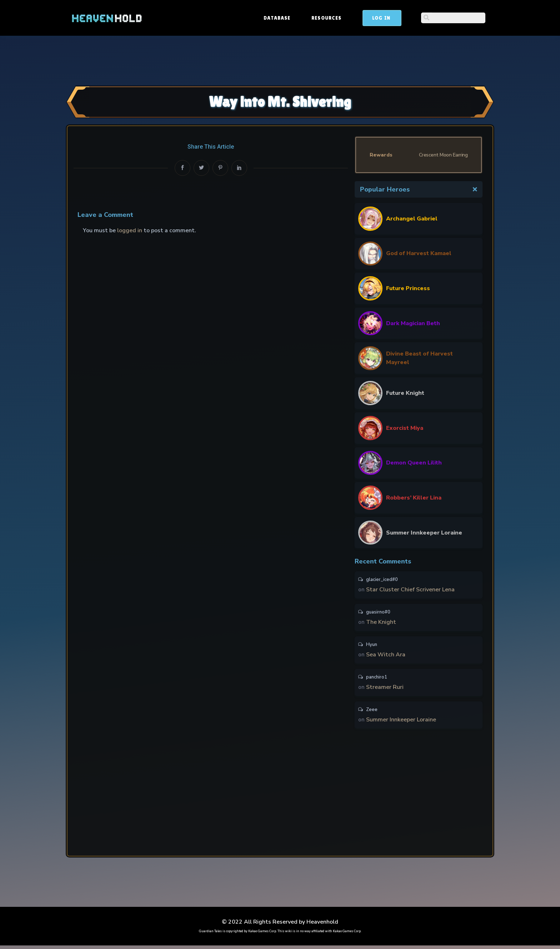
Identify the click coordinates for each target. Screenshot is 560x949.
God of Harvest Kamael (419, 253)
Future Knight (405, 393)
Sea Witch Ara (386, 656)
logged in (130, 230)
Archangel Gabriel (412, 219)
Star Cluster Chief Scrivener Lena (410, 590)
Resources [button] (381, 18)
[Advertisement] (280, 60)
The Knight (381, 623)
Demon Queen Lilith (414, 463)
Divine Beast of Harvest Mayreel (419, 358)
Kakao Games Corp (262, 935)
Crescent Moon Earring (443, 155)
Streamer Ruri (385, 690)
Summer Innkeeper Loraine (424, 533)
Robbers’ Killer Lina (414, 498)
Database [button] (331, 18)
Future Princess (408, 288)
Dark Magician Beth (413, 323)
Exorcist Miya (405, 428)
